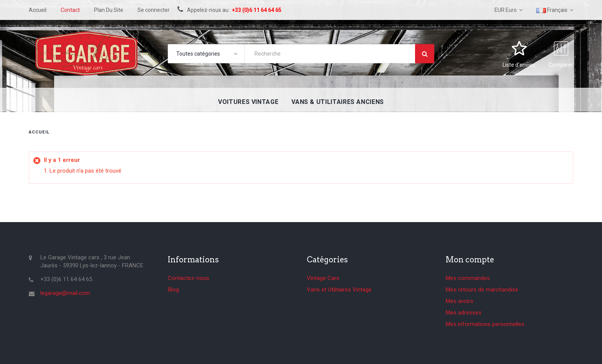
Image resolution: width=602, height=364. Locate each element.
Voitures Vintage (248, 102)
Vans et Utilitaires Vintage (339, 290)
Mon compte (470, 260)
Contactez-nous (189, 278)
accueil (38, 10)
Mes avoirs (460, 301)
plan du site (109, 10)
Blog (173, 290)
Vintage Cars (323, 278)
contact (70, 10)
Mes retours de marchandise (482, 290)
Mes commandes (468, 278)
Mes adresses (464, 313)
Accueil (39, 132)
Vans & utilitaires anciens (338, 102)
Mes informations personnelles (485, 324)
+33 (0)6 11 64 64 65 (257, 10)
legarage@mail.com (65, 293)
